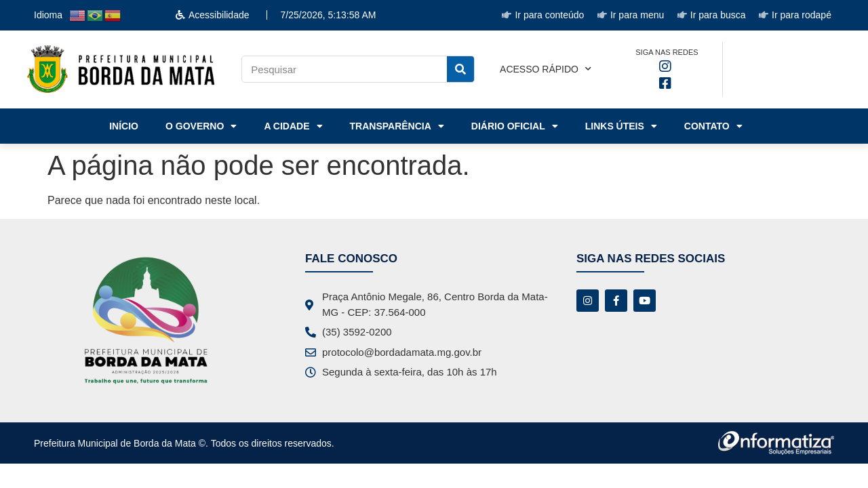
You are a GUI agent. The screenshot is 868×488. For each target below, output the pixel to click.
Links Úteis (621, 126)
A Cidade (293, 126)
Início (124, 126)
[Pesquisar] (460, 69)
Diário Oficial (515, 126)
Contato (713, 126)
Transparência (397, 126)
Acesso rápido (546, 69)
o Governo (201, 126)
